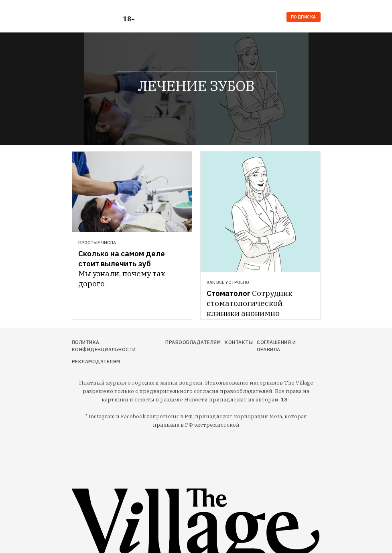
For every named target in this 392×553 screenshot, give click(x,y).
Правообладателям (193, 342)
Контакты (239, 342)
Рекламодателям (96, 362)
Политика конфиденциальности (104, 346)
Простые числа (97, 243)
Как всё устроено (228, 282)
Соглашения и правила (276, 346)
